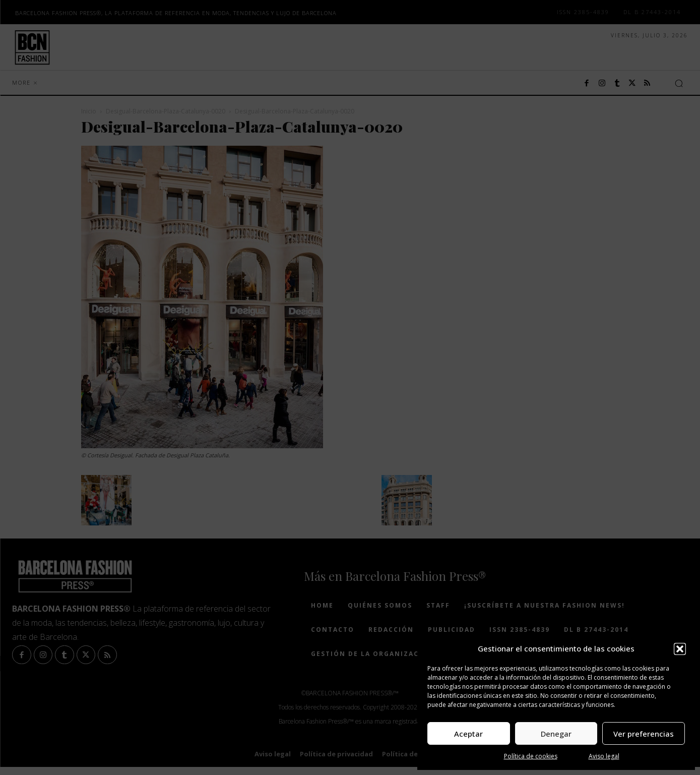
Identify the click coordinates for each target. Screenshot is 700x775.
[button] (680, 649)
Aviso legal (604, 756)
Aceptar (468, 734)
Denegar (556, 734)
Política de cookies (531, 756)
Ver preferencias (644, 734)
